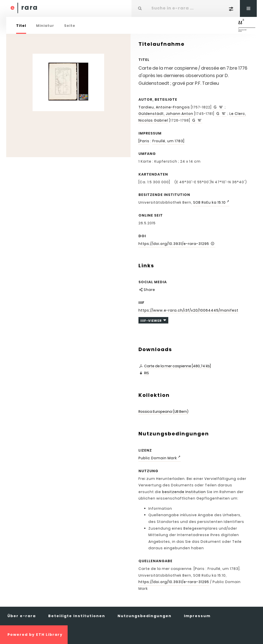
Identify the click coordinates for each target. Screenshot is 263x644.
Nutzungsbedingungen (145, 616)
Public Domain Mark (158, 458)
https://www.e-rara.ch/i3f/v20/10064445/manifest (188, 310)
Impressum (197, 616)
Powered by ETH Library (35, 635)
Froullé (159, 141)
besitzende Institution (184, 492)
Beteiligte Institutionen (77, 616)
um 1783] (176, 141)
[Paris (144, 141)
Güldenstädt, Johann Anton (166, 114)
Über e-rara (22, 616)
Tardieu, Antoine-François (164, 107)
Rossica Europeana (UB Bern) (163, 412)
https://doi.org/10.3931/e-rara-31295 (174, 244)
